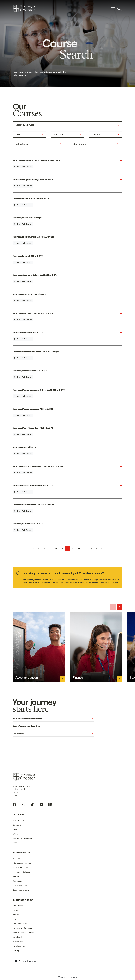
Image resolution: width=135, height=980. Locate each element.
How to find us (19, 820)
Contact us (17, 825)
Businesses (17, 881)
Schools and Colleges (21, 872)
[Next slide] (120, 607)
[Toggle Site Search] (120, 9)
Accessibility (18, 906)
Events (15, 834)
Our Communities (20, 885)
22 (73, 548)
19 (56, 548)
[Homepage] (24, 9)
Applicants (17, 858)
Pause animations (25, 961)
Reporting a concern (21, 890)
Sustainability (18, 937)
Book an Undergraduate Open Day (53, 719)
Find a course (53, 734)
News (15, 829)
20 (62, 548)
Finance (78, 678)
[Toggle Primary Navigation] (113, 9)
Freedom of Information (22, 928)
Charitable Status (20, 924)
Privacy (15, 915)
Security (16, 951)
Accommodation (27, 678)
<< (33, 548)
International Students (22, 863)
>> (102, 548)
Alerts (15, 843)
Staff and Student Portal (22, 838)
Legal (15, 919)
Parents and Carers (20, 867)
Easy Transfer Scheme (39, 580)
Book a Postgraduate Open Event (53, 726)
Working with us (19, 946)
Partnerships (18, 942)
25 (91, 548)
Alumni (16, 876)
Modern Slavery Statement (24, 933)
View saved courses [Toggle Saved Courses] (68, 977)
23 (79, 548)
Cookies (16, 910)
